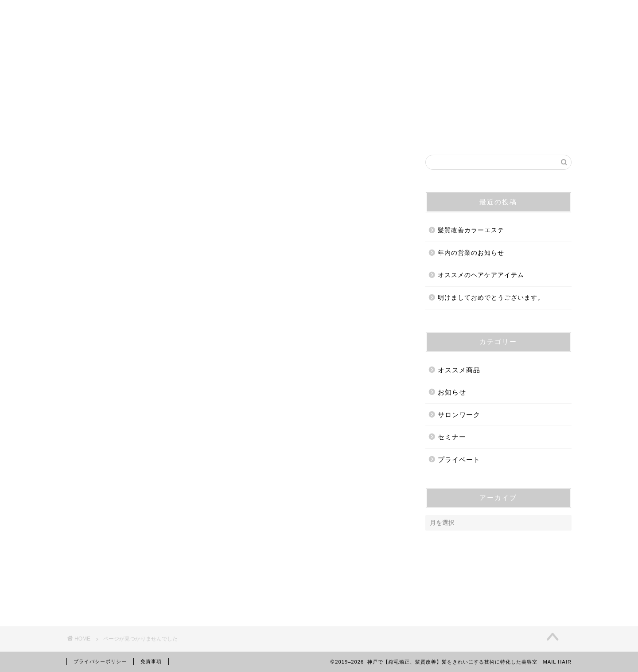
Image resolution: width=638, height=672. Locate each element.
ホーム (159, 132)
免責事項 (151, 661)
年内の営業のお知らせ (471, 253)
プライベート (122, 597)
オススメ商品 (122, 540)
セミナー (115, 583)
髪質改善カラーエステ (471, 230)
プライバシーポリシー (100, 661)
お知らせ (115, 554)
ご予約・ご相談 (302, 132)
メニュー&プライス (380, 132)
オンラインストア (462, 132)
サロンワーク (122, 568)
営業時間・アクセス (223, 132)
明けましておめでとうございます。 (491, 298)
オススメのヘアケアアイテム (481, 275)
